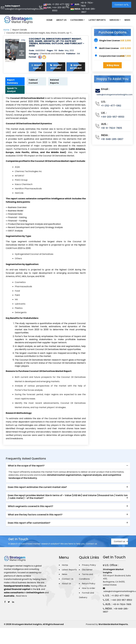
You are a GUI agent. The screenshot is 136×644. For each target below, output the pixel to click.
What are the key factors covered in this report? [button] (35, 515)
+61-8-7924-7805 (87, 4)
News (127, 20)
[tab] (68, 466)
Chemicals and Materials (52, 54)
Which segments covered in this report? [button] (30, 507)
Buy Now (113, 65)
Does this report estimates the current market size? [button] (37, 487)
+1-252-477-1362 (61, 4)
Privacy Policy (89, 565)
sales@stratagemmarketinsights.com (24, 9)
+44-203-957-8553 (60, 9)
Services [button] (114, 20)
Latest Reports (97, 20)
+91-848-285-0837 (88, 10)
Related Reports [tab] (55, 81)
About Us (61, 20)
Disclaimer (87, 570)
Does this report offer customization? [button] (29, 523)
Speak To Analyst (12, 90)
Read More (21, 596)
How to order (89, 588)
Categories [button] (77, 20)
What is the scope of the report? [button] (26, 466)
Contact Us (122, 5)
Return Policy (89, 584)
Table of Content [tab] (33, 81)
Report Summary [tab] (13, 81)
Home (49, 20)
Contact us (121, 542)
